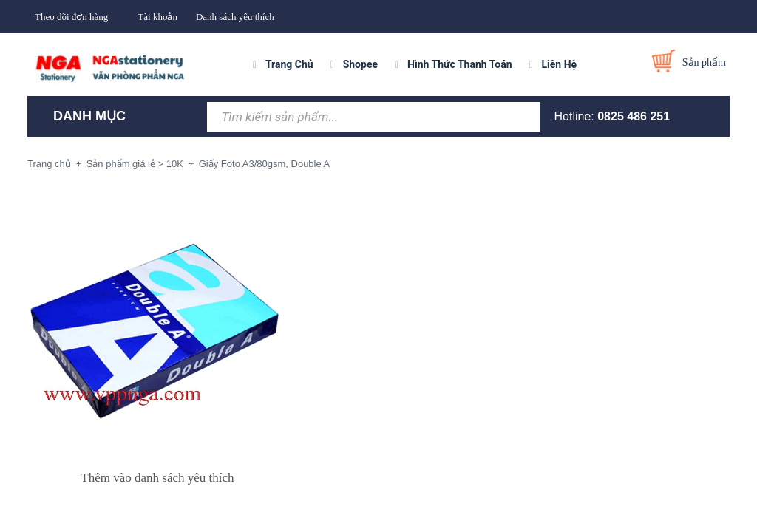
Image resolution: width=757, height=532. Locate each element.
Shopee (360, 64)
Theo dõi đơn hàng (71, 17)
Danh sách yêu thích (235, 17)
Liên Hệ (560, 64)
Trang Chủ (289, 64)
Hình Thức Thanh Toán (459, 64)
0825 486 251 (634, 116)
